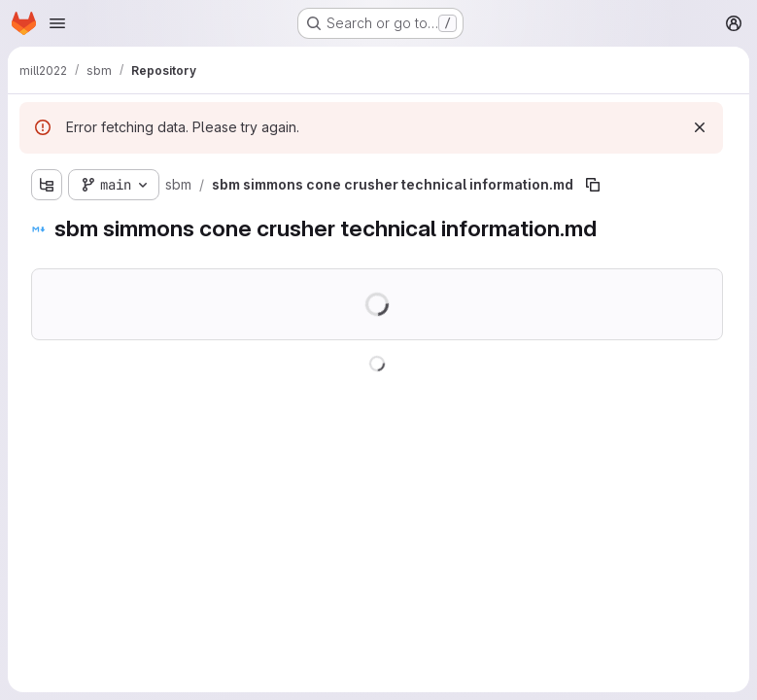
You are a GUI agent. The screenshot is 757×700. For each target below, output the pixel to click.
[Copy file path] (593, 185)
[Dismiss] (700, 127)
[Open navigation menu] (57, 23)
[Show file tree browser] (47, 185)
